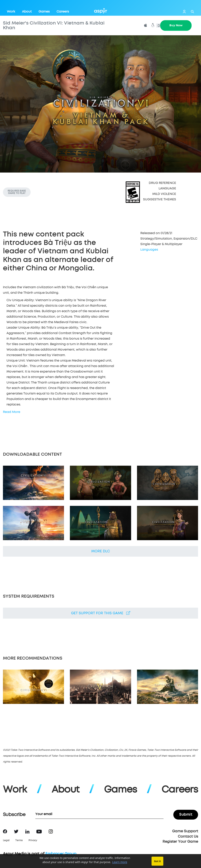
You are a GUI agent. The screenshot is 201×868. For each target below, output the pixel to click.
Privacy (33, 841)
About (27, 12)
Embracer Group (61, 854)
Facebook (5, 831)
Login (184, 12)
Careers (63, 12)
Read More (12, 412)
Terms (19, 841)
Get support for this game (101, 613)
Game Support (185, 831)
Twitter (16, 831)
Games (44, 12)
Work (11, 12)
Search (192, 12)
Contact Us (188, 837)
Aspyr (101, 11)
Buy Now (176, 25)
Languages (149, 250)
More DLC (101, 551)
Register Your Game (180, 842)
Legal (6, 841)
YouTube (39, 832)
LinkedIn (27, 832)
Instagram (51, 831)
